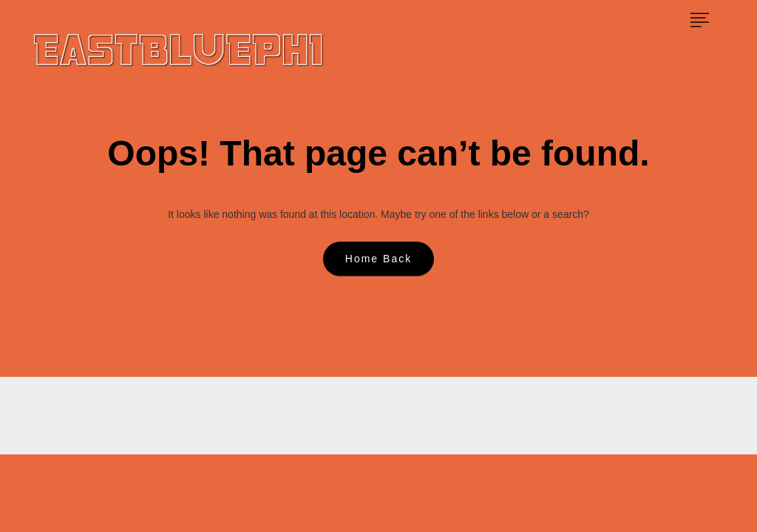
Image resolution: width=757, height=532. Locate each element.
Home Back (378, 259)
